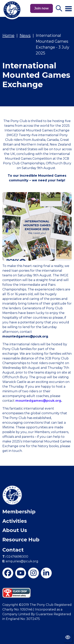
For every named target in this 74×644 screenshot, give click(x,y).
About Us (15, 530)
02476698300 (15, 557)
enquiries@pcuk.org (20, 561)
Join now (42, 8)
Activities (15, 521)
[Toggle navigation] (68, 7)
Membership (19, 512)
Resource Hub (21, 540)
